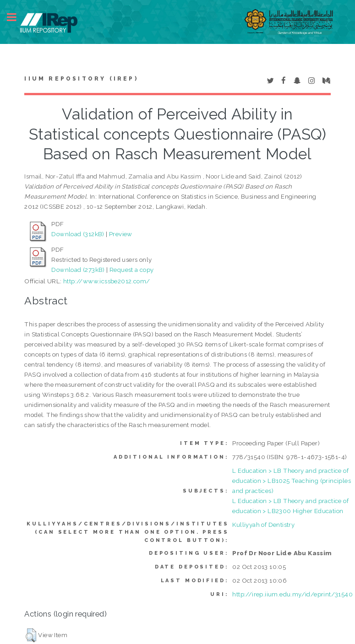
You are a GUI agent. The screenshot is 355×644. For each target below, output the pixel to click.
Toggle (16, 17)
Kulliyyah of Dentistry (263, 525)
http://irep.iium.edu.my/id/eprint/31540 (292, 594)
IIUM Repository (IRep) (81, 79)
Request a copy (132, 270)
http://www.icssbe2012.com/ (106, 281)
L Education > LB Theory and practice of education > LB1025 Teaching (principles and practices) (292, 481)
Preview (121, 234)
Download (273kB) (78, 270)
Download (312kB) (78, 234)
